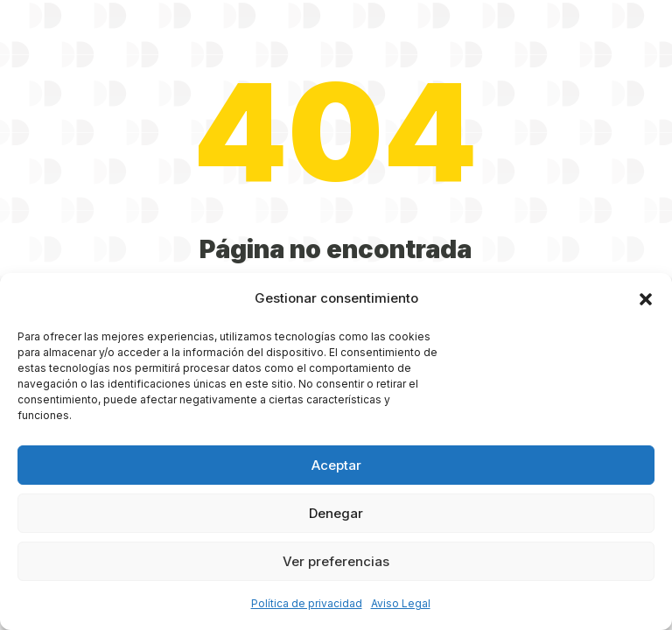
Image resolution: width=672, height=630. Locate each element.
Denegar (336, 513)
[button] (646, 299)
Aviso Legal (401, 603)
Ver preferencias (336, 561)
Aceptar (336, 465)
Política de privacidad (307, 603)
